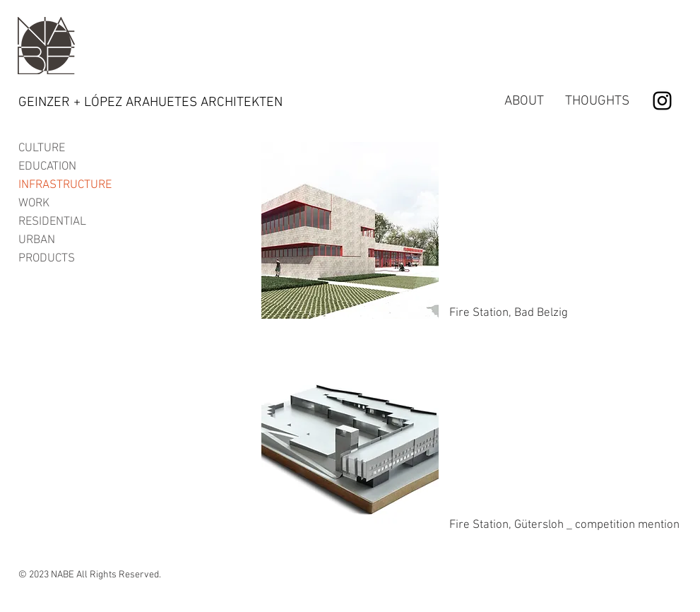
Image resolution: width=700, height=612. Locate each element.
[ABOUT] (524, 102)
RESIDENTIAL (52, 222)
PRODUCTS (47, 259)
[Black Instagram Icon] (662, 101)
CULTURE (42, 148)
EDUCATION (47, 167)
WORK (34, 204)
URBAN (37, 240)
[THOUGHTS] (597, 102)
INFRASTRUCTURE (65, 185)
